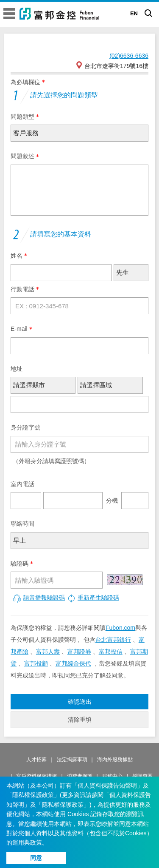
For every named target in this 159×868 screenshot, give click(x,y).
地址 (17, 369)
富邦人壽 (48, 652)
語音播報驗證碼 (39, 598)
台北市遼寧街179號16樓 (112, 65)
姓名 (17, 256)
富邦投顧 (36, 663)
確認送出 (80, 702)
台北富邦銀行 (113, 640)
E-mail (19, 329)
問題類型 (22, 117)
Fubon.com (120, 628)
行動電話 (22, 289)
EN (134, 13)
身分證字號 (25, 427)
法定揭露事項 (72, 760)
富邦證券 (79, 652)
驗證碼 (20, 563)
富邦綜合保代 (73, 663)
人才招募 (36, 760)
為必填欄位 (25, 82)
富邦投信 (111, 652)
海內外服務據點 (115, 760)
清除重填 (80, 720)
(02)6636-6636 (129, 56)
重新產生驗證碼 (93, 598)
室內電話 (22, 484)
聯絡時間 (22, 524)
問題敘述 (22, 156)
